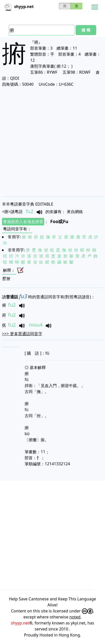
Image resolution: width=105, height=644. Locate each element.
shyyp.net (20, 623)
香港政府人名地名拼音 (23, 222)
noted (75, 617)
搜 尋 (86, 30)
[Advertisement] (52, 142)
